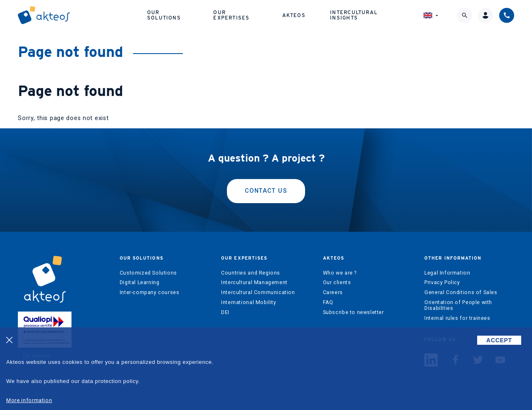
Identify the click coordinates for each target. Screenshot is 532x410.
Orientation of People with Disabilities (458, 305)
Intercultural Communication (258, 292)
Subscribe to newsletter (353, 312)
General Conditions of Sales (461, 292)
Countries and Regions (251, 273)
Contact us (266, 191)
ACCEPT (499, 340)
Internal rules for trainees (457, 318)
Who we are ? (340, 273)
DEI (225, 312)
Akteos (294, 15)
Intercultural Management (254, 282)
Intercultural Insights (354, 15)
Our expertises (231, 15)
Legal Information (447, 273)
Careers (333, 292)
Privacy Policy (442, 282)
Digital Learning (140, 282)
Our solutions (164, 15)
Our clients (337, 282)
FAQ (328, 302)
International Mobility (249, 302)
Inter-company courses (150, 292)
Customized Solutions (148, 273)
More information (29, 400)
